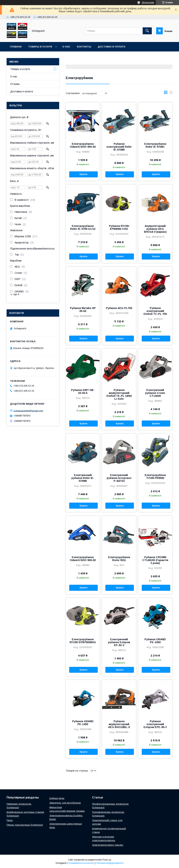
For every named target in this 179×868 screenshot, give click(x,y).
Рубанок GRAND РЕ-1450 (83, 723)
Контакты (84, 47)
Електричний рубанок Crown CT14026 (155, 393)
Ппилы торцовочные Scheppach (25, 825)
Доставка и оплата (112, 47)
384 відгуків (148, 3)
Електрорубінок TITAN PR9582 (155, 477)
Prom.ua (107, 860)
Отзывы (15, 84)
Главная (16, 47)
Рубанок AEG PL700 (119, 308)
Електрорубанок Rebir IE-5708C (155, 145)
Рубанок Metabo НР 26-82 (83, 310)
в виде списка (171, 93)
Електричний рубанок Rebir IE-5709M (83, 478)
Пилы (10, 820)
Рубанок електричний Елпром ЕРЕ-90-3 (155, 724)
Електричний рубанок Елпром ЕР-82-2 (119, 642)
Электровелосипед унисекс (108, 845)
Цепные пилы (57, 798)
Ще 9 (16, 294)
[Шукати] (147, 31)
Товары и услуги (40, 47)
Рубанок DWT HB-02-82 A (83, 391)
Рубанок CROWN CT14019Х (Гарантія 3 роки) (155, 560)
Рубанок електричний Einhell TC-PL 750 (155, 311)
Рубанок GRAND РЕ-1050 (155, 641)
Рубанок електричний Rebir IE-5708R (119, 147)
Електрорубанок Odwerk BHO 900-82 (83, 559)
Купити (83, 174)
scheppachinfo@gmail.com (28, 411)
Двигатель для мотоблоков (65, 803)
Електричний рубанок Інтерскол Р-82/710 (119, 478)
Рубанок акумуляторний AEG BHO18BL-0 (119, 724)
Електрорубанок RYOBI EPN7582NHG (83, 641)
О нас (66, 47)
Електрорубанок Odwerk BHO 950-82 (83, 145)
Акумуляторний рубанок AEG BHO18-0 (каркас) (155, 229)
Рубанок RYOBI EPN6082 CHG (119, 227)
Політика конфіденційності (110, 863)
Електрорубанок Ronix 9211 (119, 559)
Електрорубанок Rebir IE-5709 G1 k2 (83, 227)
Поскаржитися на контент (81, 863)
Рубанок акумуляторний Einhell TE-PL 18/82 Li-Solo (119, 394)
